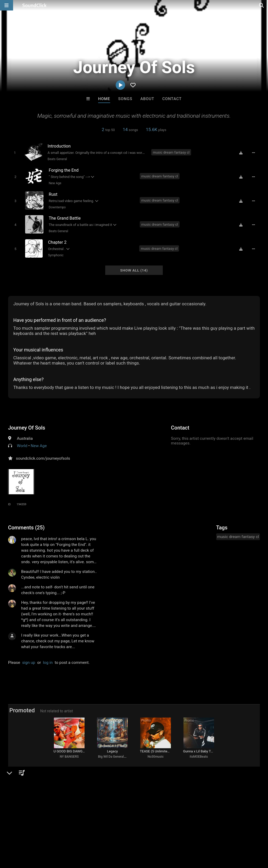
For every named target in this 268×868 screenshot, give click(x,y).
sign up (29, 661)
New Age (55, 183)
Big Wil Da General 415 (114, 756)
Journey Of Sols (27, 427)
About (147, 99)
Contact (172, 99)
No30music (156, 756)
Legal (141, 837)
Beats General (57, 159)
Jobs (72, 837)
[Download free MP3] (241, 153)
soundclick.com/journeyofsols (43, 457)
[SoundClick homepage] (35, 5)
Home (104, 99)
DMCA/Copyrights (97, 837)
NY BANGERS (69, 756)
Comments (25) (26, 527)
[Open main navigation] (7, 5)
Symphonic (56, 254)
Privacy (125, 837)
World (22, 445)
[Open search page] (263, 5)
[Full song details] (254, 153)
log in (48, 661)
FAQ (22, 837)
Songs (125, 99)
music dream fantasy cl (171, 152)
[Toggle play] (15, 153)
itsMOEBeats (199, 756)
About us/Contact (46, 837)
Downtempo (57, 207)
